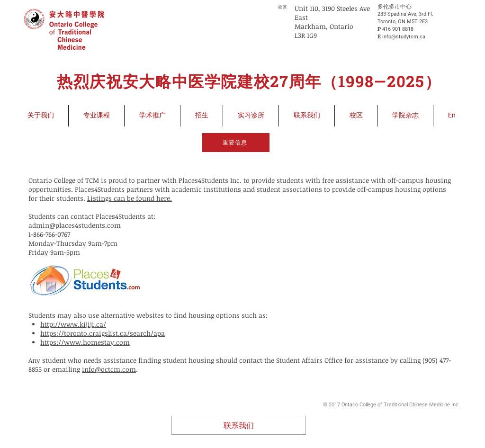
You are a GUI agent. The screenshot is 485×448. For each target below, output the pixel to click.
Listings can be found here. (130, 198)
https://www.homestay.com (85, 342)
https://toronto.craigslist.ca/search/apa (103, 333)
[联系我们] (239, 425)
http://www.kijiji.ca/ (73, 324)
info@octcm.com (109, 369)
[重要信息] (236, 143)
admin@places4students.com (75, 225)
